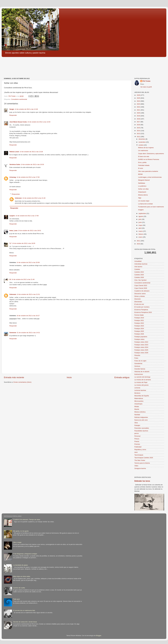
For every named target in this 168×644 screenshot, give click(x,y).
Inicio (69, 377)
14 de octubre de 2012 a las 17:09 (27, 216)
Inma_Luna (13, 231)
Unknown (18, 198)
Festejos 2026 (139, 334)
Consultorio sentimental (19, 99)
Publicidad (138, 447)
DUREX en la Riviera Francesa (149, 159)
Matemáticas (139, 398)
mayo (141, 225)
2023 (139, 104)
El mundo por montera (142, 307)
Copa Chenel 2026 (141, 288)
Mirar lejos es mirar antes (22, 576)
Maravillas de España (142, 396)
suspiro (12, 216)
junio (140, 222)
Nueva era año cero (141, 420)
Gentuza (137, 366)
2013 (139, 134)
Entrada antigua (122, 377)
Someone (13, 333)
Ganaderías (138, 363)
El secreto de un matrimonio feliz (24, 610)
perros (137, 433)
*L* (10, 243)
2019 (139, 116)
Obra (136, 423)
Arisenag (13, 177)
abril (140, 228)
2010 (139, 244)
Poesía (137, 441)
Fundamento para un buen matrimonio (151, 207)
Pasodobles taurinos (141, 431)
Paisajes (137, 425)
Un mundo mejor (144, 201)
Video (136, 466)
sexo (136, 452)
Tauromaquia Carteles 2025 (144, 458)
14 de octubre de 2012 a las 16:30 (32, 164)
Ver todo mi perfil (146, 87)
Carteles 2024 (139, 272)
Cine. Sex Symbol (140, 280)
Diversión (138, 299)
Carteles (137, 269)
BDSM (140, 174)
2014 (139, 131)
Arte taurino (138, 267)
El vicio (141, 168)
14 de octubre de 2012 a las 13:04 (39, 122)
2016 (139, 125)
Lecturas (137, 388)
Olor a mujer (17, 542)
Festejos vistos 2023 (141, 345)
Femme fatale (139, 315)
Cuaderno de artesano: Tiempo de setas (27, 520)
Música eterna (143, 195)
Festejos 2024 (139, 329)
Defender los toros (142, 481)
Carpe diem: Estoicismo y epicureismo (151, 154)
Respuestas (16, 194)
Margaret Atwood (144, 180)
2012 (139, 137)
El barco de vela (144, 156)
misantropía (138, 404)
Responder (13, 115)
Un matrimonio (143, 151)
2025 (139, 98)
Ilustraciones (139, 374)
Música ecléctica (140, 412)
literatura (137, 393)
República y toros (140, 450)
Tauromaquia (139, 455)
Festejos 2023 (139, 326)
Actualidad (138, 261)
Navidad (137, 415)
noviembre (142, 142)
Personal (137, 436)
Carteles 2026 (139, 277)
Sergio (12, 109)
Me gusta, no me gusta (21, 531)
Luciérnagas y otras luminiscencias (150, 177)
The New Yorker (140, 460)
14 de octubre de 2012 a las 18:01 (30, 231)
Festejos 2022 (139, 323)
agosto (141, 216)
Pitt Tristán (146, 81)
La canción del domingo (142, 377)
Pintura (137, 439)
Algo (140, 198)
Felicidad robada (144, 165)
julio (140, 219)
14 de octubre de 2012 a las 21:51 (28, 294)
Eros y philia (142, 162)
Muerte (137, 409)
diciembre (142, 139)
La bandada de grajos (20, 565)
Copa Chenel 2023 (141, 285)
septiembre (143, 213)
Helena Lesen (14, 152)
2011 (139, 241)
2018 (139, 119)
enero (141, 237)
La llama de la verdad (145, 204)
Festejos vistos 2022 (141, 342)
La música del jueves (141, 385)
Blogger (99, 636)
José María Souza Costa (18, 122)
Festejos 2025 (139, 331)
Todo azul (16, 599)
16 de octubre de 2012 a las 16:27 (28, 316)
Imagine (141, 210)
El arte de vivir (139, 304)
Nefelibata (142, 183)
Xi (10, 279)
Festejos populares (141, 337)
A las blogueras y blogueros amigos (25, 554)
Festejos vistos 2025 (141, 350)
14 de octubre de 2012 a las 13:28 (31, 152)
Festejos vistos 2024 (141, 347)
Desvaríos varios (140, 294)
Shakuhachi (142, 192)
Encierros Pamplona (141, 310)
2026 (139, 95)
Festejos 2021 (139, 320)
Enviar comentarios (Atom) (23, 382)
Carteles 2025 (139, 275)
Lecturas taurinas (140, 390)
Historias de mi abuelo (142, 372)
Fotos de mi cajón (140, 361)
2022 (139, 107)
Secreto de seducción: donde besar (25, 622)
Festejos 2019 (139, 318)
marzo (141, 231)
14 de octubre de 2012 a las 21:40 (34, 198)
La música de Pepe (141, 382)
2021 (139, 110)
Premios (137, 444)
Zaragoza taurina (140, 468)
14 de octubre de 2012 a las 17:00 (28, 177)
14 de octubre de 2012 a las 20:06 (28, 262)
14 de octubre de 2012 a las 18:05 (24, 243)
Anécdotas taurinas (141, 264)
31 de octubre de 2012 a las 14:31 (28, 333)
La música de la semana (143, 380)
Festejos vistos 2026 (141, 353)
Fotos (136, 358)
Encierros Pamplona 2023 (143, 312)
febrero (141, 234)
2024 (139, 101)
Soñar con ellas (143, 189)
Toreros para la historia (142, 463)
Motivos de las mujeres (146, 148)
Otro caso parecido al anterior (148, 171)
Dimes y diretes (140, 296)
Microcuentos (139, 401)
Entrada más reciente (14, 377)
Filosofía (137, 355)
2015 (139, 128)
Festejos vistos (139, 339)
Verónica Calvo (15, 164)
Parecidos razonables (142, 428)
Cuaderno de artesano (142, 291)
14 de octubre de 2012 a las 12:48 (26, 109)
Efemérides (138, 302)
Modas (137, 407)
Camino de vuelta (19, 588)
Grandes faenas (140, 369)
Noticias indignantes (141, 417)
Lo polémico (142, 186)
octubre (141, 145)
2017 (139, 122)
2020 (139, 113)
